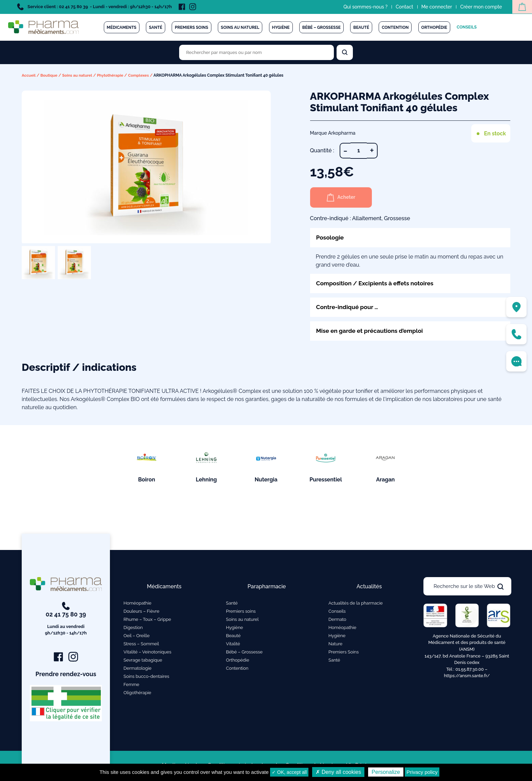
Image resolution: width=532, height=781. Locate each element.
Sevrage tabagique (143, 661)
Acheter (343, 197)
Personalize (386, 772)
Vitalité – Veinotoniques (147, 653)
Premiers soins (191, 27)
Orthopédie (434, 27)
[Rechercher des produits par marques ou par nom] (256, 52)
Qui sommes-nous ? (364, 7)
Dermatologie (137, 670)
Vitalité (233, 645)
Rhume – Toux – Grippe (147, 621)
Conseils (467, 27)
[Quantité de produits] (359, 151)
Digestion (133, 629)
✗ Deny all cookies (338, 772)
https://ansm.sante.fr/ (467, 677)
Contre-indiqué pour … (349, 308)
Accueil (29, 75)
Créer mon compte (479, 7)
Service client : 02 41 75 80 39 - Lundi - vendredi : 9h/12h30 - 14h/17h (94, 7)
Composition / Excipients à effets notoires (377, 284)
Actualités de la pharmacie (356, 604)
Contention (395, 27)
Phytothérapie (113, 75)
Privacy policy (422, 772)
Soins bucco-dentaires (146, 678)
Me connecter (435, 7)
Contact (403, 7)
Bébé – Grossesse (321, 27)
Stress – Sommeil (141, 645)
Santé (156, 27)
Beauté (361, 27)
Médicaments (122, 27)
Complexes (143, 75)
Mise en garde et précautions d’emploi (372, 332)
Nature (335, 645)
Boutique (50, 75)
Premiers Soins (344, 653)
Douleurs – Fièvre (141, 613)
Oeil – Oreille (137, 637)
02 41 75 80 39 (66, 621)
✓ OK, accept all (289, 772)
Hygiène (281, 27)
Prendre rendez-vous (66, 675)
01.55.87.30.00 (470, 670)
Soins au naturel (240, 27)
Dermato (337, 621)
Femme (131, 686)
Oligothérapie (137, 694)
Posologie (331, 238)
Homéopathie (137, 604)
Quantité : (322, 150)
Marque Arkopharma (333, 133)
